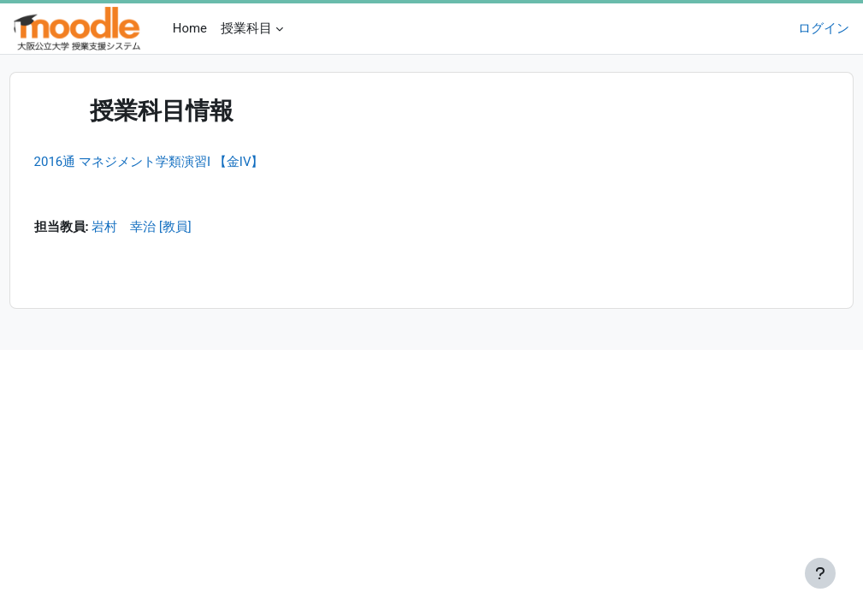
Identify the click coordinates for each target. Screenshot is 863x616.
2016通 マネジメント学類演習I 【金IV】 (181, 162)
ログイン (824, 28)
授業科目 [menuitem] (246, 28)
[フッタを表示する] (820, 573)
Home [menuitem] (190, 28)
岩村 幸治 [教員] (174, 228)
